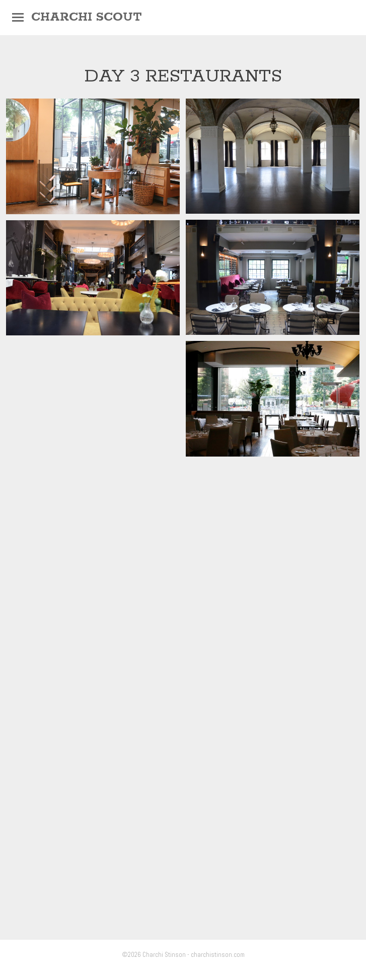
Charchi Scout (86, 17)
